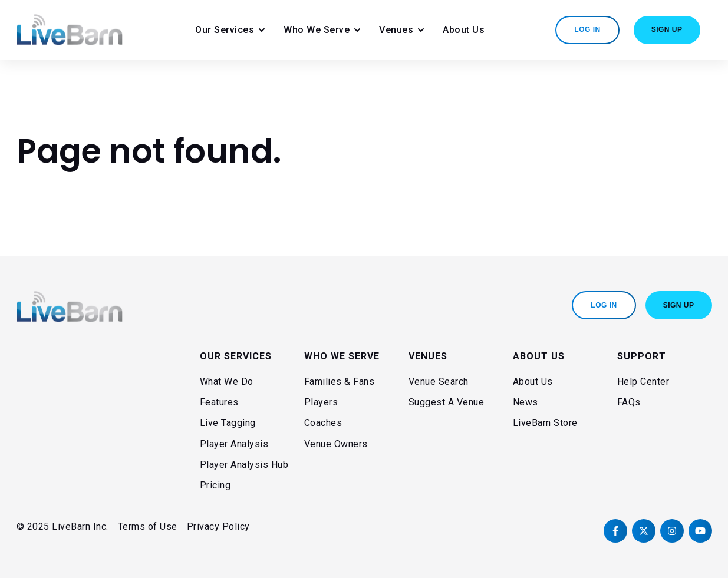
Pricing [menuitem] (215, 485)
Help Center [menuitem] (643, 382)
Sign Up (667, 29)
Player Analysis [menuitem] (234, 444)
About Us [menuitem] (533, 382)
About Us (464, 30)
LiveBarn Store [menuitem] (545, 423)
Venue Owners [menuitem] (336, 444)
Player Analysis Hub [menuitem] (244, 465)
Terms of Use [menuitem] (148, 526)
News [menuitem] (526, 402)
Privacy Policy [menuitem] (218, 526)
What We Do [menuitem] (227, 382)
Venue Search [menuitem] (439, 382)
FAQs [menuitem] (629, 402)
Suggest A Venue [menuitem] (447, 402)
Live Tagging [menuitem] (228, 423)
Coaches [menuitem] (323, 423)
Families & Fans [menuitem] (340, 382)
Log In (587, 29)
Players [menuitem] (321, 402)
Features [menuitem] (219, 402)
